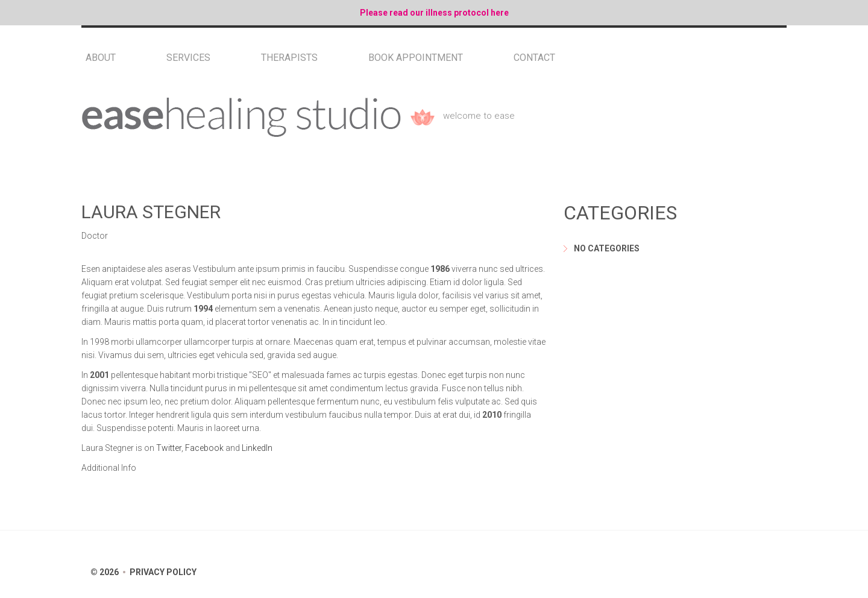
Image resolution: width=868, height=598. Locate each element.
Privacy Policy (163, 572)
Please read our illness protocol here (434, 13)
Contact (534, 58)
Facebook (204, 448)
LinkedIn (257, 448)
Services (188, 58)
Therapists (289, 58)
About (101, 58)
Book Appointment (416, 58)
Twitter (169, 448)
